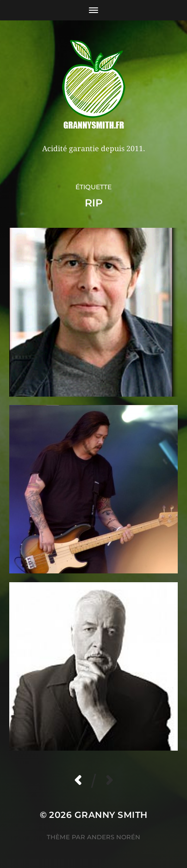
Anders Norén (114, 837)
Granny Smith (111, 815)
